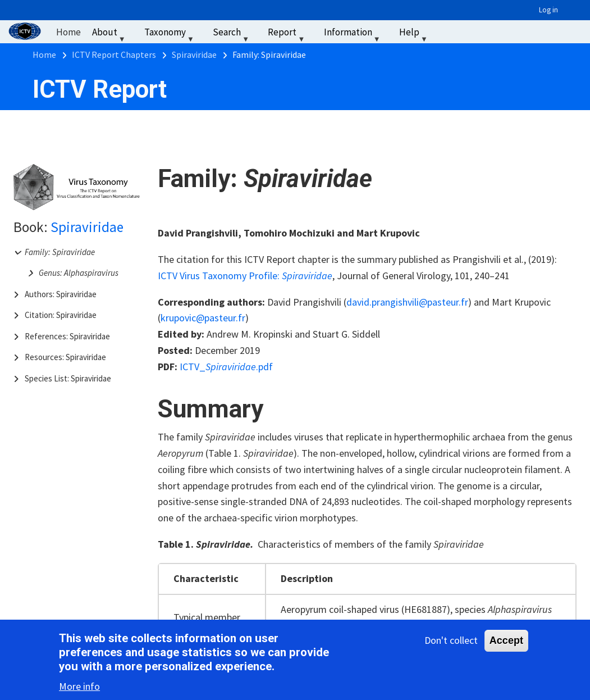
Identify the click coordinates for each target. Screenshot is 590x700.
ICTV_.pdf (226, 367)
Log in (548, 10)
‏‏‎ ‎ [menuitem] (447, 32)
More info (79, 687)
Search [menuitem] (232, 35)
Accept (506, 642)
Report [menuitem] (287, 35)
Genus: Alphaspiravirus (79, 273)
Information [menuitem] (353, 35)
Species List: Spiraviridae (68, 378)
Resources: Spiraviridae (65, 357)
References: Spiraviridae (67, 336)
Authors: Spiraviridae (61, 294)
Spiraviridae (87, 227)
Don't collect (451, 641)
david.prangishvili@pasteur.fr (407, 302)
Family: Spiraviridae (60, 252)
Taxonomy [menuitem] (170, 35)
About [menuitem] (110, 35)
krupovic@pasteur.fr (203, 318)
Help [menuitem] (415, 35)
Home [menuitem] (68, 32)
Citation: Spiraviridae (61, 315)
